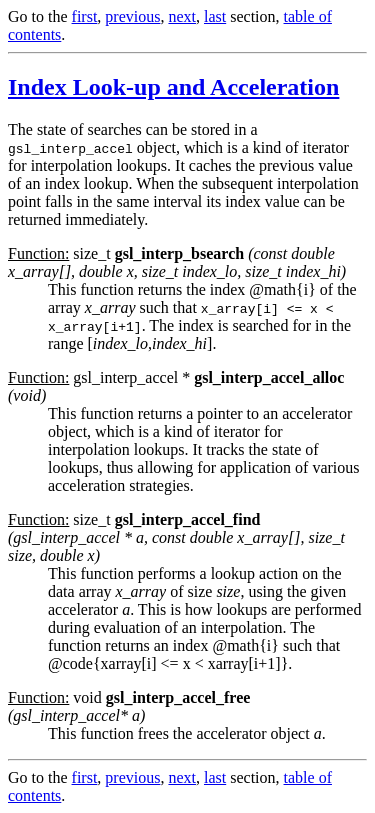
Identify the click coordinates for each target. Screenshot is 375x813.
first (85, 16)
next (182, 16)
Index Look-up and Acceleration (173, 87)
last (215, 16)
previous (132, 16)
